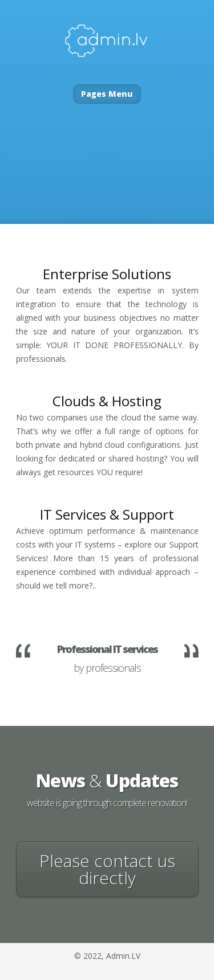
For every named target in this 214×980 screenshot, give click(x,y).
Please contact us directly (107, 869)
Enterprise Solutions (107, 274)
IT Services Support (107, 514)
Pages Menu (107, 94)
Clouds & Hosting (107, 401)
